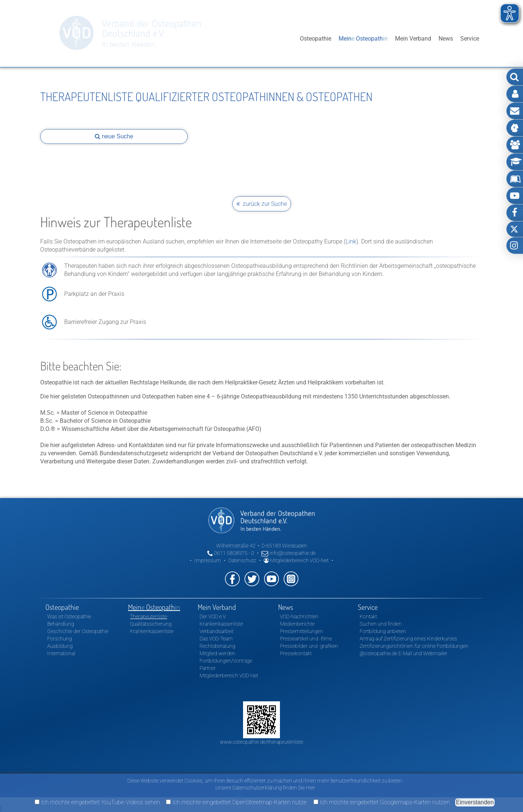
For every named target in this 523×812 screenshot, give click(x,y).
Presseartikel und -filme (306, 639)
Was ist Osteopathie (69, 616)
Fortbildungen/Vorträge (226, 661)
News (446, 39)
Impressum (208, 560)
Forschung (60, 639)
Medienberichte (297, 624)
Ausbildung (60, 646)
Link (351, 241)
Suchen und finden (381, 624)
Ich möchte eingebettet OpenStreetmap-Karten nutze (236, 802)
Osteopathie (316, 39)
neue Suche (114, 136)
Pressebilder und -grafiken (309, 646)
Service (470, 39)
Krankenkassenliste (152, 631)
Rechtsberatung (217, 646)
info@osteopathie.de (289, 553)
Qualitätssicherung (151, 624)
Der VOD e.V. (213, 616)
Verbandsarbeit (217, 631)
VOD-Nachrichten (299, 616)
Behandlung (61, 624)
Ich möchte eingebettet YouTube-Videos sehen (97, 802)
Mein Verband (413, 39)
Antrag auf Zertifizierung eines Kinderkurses (408, 639)
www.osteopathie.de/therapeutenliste (261, 742)
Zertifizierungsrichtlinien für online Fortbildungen (414, 646)
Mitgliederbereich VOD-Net (296, 560)
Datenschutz (242, 560)
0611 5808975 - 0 (231, 553)
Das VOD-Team (216, 639)
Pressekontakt (296, 653)
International (61, 653)
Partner (208, 668)
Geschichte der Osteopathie (78, 631)
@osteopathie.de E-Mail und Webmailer (403, 653)
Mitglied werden (217, 653)
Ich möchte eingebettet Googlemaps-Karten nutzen (382, 802)
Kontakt (368, 616)
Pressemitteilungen (302, 631)
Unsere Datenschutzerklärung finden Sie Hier (265, 788)
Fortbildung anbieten (383, 631)
